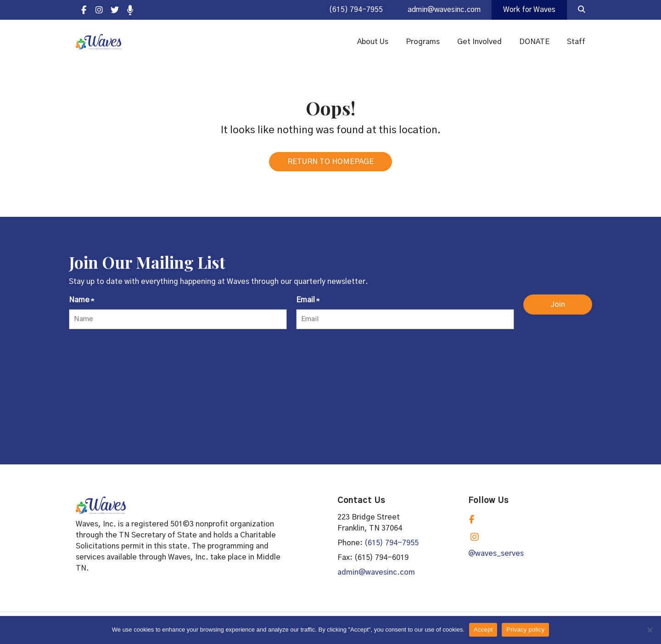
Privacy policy (525, 630)
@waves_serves (496, 556)
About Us (373, 42)
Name (81, 304)
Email (308, 304)
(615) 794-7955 (349, 10)
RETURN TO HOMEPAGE (330, 164)
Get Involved (479, 42)
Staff (576, 42)
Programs (423, 42)
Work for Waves (528, 10)
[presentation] (139, 357)
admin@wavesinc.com (440, 10)
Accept (483, 630)
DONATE (534, 42)
